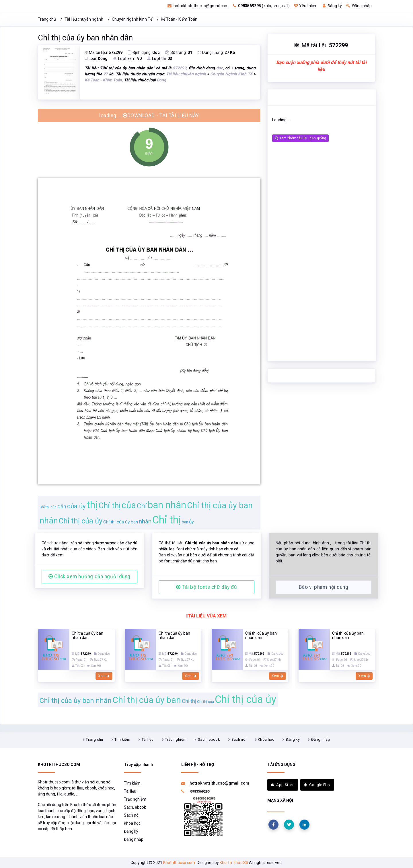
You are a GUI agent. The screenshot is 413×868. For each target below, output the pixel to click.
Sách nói (239, 739)
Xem (104, 676)
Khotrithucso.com (179, 863)
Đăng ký (332, 6)
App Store (283, 785)
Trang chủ (47, 19)
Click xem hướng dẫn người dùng (89, 576)
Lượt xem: (127, 58)
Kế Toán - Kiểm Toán (179, 19)
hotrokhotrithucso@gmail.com (198, 6)
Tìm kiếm (122, 739)
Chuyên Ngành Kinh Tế (132, 19)
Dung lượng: (216, 52)
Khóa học (266, 739)
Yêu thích (305, 6)
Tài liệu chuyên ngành (84, 19)
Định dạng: (144, 52)
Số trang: (179, 52)
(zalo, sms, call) (261, 6)
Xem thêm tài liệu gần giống (300, 138)
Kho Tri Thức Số (234, 863)
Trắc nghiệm (176, 739)
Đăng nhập (359, 6)
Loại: (96, 58)
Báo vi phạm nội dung (324, 587)
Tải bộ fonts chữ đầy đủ (206, 587)
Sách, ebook (209, 739)
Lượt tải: (160, 58)
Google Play (317, 785)
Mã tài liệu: (104, 52)
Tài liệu (148, 739)
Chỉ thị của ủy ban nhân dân (85, 38)
